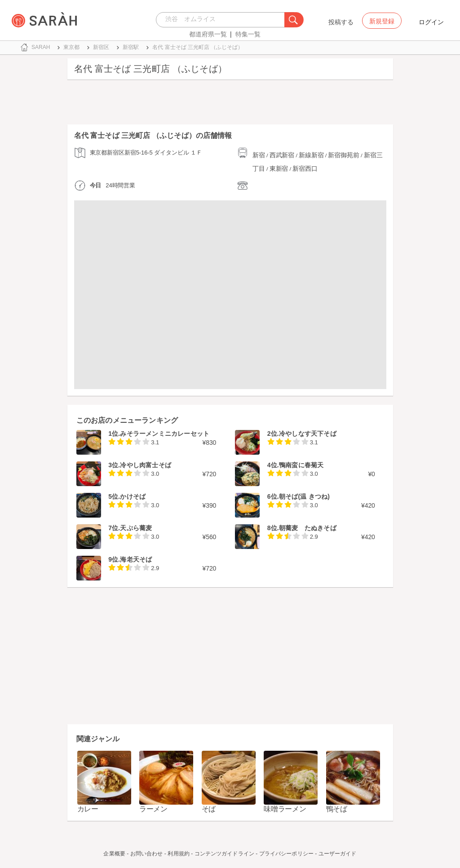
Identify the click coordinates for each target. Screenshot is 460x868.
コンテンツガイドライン (224, 854)
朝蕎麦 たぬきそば (308, 528)
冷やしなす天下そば (308, 434)
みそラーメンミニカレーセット (165, 434)
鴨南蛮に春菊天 (301, 465)
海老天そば (136, 559)
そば (209, 809)
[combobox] (223, 20)
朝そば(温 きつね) (304, 496)
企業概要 (114, 854)
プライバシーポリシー (286, 854)
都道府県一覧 (208, 34)
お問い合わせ (147, 854)
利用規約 (178, 854)
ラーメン (153, 809)
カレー (88, 809)
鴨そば (337, 809)
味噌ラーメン (285, 809)
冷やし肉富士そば (146, 465)
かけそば (133, 496)
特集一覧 (248, 34)
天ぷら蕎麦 (136, 528)
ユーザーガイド (338, 854)
